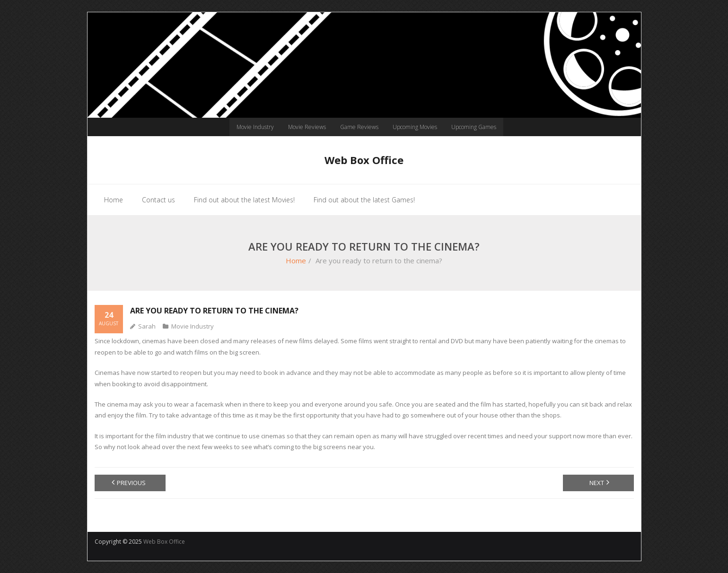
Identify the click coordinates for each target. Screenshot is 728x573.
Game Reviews (359, 127)
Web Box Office (164, 542)
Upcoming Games (474, 127)
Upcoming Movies (415, 127)
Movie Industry (255, 127)
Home (296, 260)
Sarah (147, 326)
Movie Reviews (307, 127)
